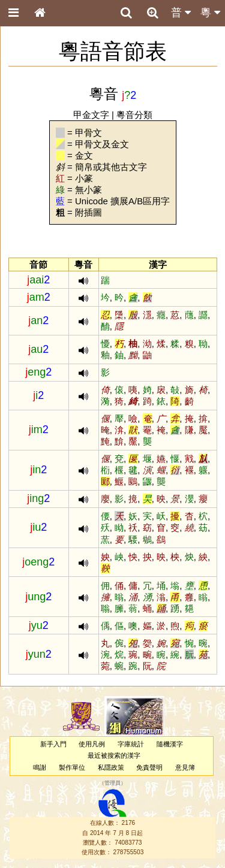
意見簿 (185, 767)
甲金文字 (91, 115)
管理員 (112, 783)
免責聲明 (149, 767)
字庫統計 (131, 744)
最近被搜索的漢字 (114, 755)
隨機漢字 (170, 744)
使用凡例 (92, 744)
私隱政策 (111, 767)
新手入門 (53, 744)
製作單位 (72, 767)
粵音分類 (134, 115)
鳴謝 (40, 767)
